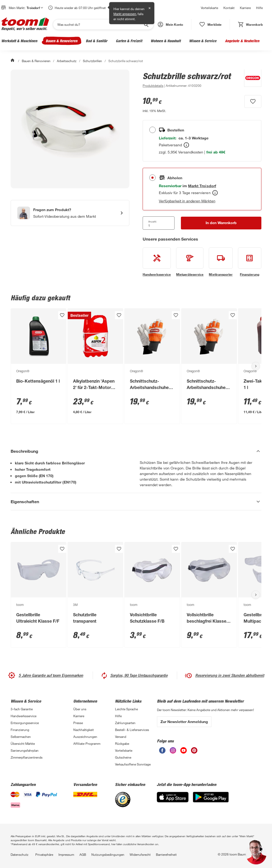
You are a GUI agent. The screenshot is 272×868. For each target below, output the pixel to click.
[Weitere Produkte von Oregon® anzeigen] (250, 79)
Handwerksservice (24, 716)
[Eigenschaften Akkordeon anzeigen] (136, 502)
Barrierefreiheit (166, 854)
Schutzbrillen (92, 61)
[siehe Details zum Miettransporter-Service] (221, 262)
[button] (170, 24)
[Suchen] (100, 24)
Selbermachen (21, 737)
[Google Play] (211, 801)
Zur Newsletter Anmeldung (184, 722)
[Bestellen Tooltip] (186, 145)
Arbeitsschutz (67, 61)
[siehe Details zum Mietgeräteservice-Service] (190, 262)
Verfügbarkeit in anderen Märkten (187, 201)
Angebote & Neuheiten (242, 41)
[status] (211, 24)
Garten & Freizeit (129, 41)
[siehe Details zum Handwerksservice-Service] (157, 262)
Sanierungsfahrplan (25, 750)
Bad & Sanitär (97, 41)
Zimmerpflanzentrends (27, 757)
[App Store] (173, 801)
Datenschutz (20, 854)
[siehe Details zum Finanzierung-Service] (250, 262)
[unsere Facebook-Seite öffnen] (162, 752)
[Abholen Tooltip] (215, 193)
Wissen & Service (203, 41)
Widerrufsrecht (140, 854)
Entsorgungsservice (25, 723)
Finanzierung (20, 730)
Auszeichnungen (85, 737)
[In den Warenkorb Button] (221, 223)
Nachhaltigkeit (84, 730)
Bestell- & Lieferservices (132, 730)
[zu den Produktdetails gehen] (153, 85)
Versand (121, 737)
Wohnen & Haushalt (166, 41)
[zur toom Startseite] (25, 24)
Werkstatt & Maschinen (19, 41)
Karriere (245, 8)
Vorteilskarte (209, 8)
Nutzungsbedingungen (108, 854)
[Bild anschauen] (70, 129)
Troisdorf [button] (35, 8)
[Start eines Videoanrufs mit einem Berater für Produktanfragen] (70, 213)
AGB (83, 854)
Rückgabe (122, 743)
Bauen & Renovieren (61, 41)
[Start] (13, 61)
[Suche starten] (146, 24)
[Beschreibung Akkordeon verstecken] (136, 451)
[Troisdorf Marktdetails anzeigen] (202, 186)
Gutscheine (123, 757)
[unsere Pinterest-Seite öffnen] (194, 752)
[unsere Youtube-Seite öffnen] (184, 752)
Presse (78, 723)
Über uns (80, 709)
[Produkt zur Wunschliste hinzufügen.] (253, 101)
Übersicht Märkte (23, 743)
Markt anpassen (125, 14)
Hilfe (259, 8)
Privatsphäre (44, 854)
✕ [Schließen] (150, 8)
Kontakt (229, 8)
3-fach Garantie (22, 709)
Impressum (66, 854)
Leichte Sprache (126, 709)
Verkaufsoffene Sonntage (133, 764)
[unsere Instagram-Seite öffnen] (173, 752)
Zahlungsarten (125, 723)
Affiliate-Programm (87, 743)
